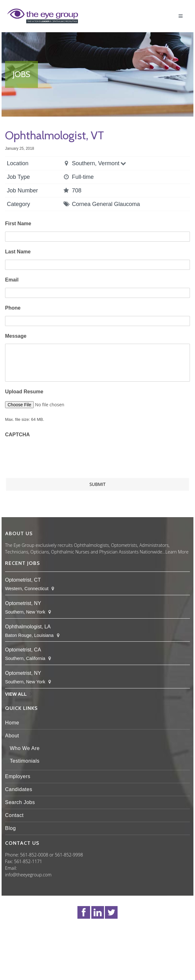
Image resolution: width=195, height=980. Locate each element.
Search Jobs (20, 802)
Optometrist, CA (23, 650)
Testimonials (25, 761)
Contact (14, 815)
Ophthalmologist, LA (28, 627)
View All (16, 694)
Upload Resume (24, 392)
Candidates (19, 789)
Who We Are (25, 748)
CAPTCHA (17, 435)
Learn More (177, 552)
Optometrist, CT (23, 580)
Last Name (18, 252)
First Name (18, 224)
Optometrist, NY (23, 603)
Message (16, 336)
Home (12, 723)
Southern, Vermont (100, 163)
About (12, 736)
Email (12, 280)
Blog (10, 828)
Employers (18, 776)
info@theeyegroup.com (28, 875)
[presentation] (53, 455)
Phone (13, 308)
